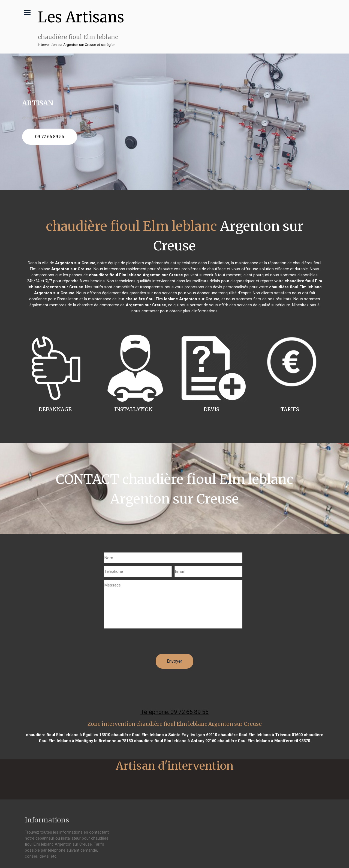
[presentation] (145, 643)
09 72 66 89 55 (50, 137)
